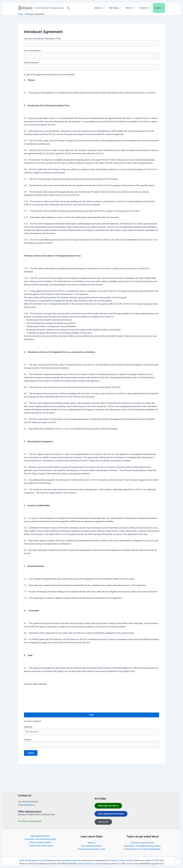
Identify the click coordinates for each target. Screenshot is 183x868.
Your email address (92, 54)
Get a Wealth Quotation (91, 846)
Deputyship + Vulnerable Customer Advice (143, 846)
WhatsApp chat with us (108, 806)
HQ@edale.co (29, 805)
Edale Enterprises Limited (89, 864)
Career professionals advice (41, 846)
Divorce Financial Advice (40, 842)
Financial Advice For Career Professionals (142, 849)
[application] (104, 8)
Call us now (103, 822)
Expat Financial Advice (40, 836)
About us (92, 843)
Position (92, 743)
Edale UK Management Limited (33, 860)
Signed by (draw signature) (36, 684)
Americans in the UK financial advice (41, 839)
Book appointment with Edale (111, 814)
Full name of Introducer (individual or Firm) (92, 42)
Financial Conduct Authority (122, 860)
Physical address (92, 66)
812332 (155, 860)
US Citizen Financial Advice (142, 843)
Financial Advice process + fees (91, 849)
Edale (59, 860)
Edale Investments (73, 860)
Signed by (92, 730)
